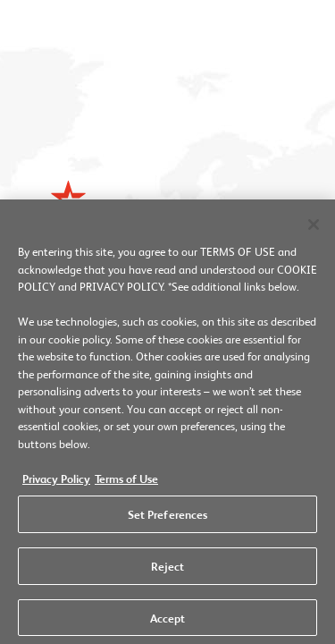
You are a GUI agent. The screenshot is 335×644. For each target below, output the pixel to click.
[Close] (314, 229)
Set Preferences (168, 518)
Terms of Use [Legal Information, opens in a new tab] (126, 481)
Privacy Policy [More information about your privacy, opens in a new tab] (56, 481)
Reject (168, 569)
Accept (168, 621)
